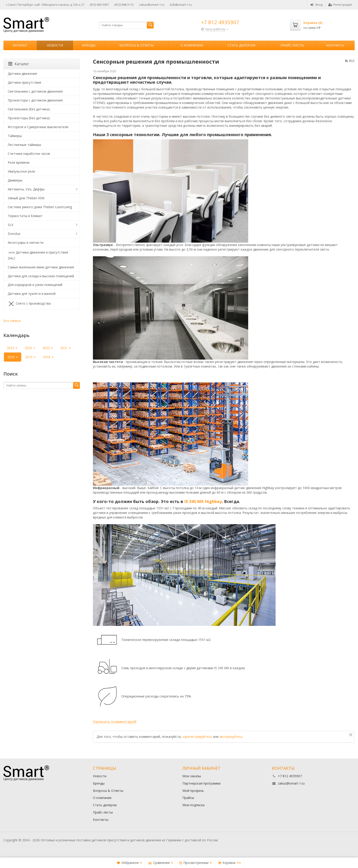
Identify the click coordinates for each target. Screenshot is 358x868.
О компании (192, 45)
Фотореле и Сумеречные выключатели (38, 127)
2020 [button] (13, 357)
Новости (55, 45)
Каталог (20, 45)
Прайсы (188, 798)
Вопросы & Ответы (137, 45)
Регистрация (340, 5)
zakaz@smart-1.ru (152, 5)
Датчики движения (22, 74)
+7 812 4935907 (220, 22)
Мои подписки (193, 805)
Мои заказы (192, 776)
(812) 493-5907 (99, 5)
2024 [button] (12, 348)
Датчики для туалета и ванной (32, 294)
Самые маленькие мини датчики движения (41, 267)
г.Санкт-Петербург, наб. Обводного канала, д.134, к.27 (45, 5)
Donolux (14, 234)
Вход (317, 5)
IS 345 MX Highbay (203, 501)
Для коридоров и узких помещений (35, 285)
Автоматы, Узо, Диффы (26, 189)
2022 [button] (48, 348)
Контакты (335, 45)
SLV (11, 225)
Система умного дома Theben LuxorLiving (40, 207)
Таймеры (15, 136)
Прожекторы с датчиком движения (35, 100)
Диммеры (15, 180)
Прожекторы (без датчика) (29, 118)
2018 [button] (48, 357)
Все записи (12, 321)
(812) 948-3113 (124, 5)
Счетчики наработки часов (29, 154)
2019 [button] (30, 357)
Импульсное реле (21, 171)
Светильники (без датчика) (29, 109)
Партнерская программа (201, 783)
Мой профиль (193, 791)
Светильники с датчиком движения (35, 91)
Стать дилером (241, 45)
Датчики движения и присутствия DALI (38, 255)
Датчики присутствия (24, 82)
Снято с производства (29, 304)
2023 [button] (30, 348)
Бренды (89, 45)
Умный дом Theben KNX (26, 198)
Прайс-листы (292, 45)
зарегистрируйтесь (197, 737)
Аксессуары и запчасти (26, 242)
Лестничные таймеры (24, 145)
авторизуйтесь (231, 737)
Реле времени (19, 162)
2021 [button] (66, 348)
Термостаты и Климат (25, 216)
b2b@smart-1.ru (181, 5)
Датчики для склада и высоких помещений (41, 276)
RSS (350, 61)
